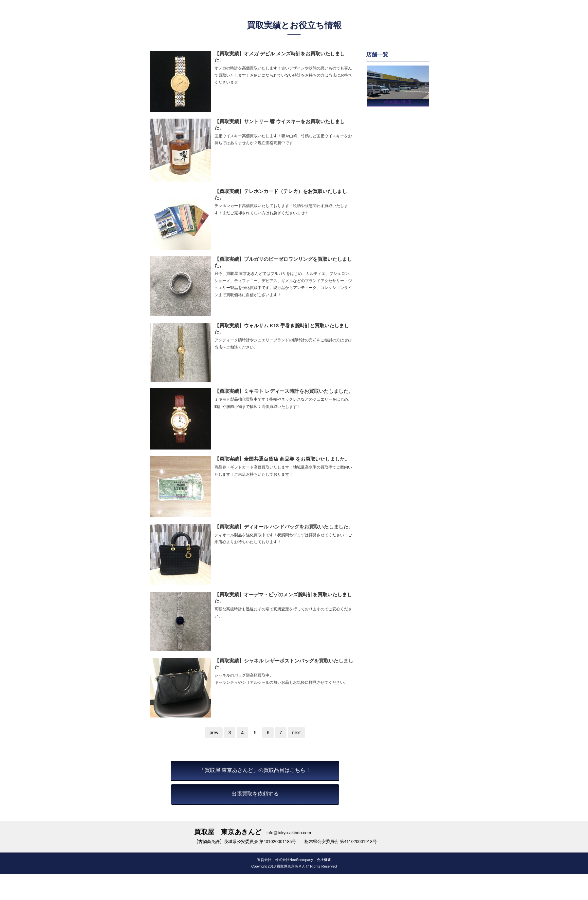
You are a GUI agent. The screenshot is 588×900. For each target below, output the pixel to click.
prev (213, 733)
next (297, 733)
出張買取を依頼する (255, 794)
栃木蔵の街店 (398, 101)
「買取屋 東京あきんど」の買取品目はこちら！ (255, 770)
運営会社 (264, 860)
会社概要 (324, 860)
